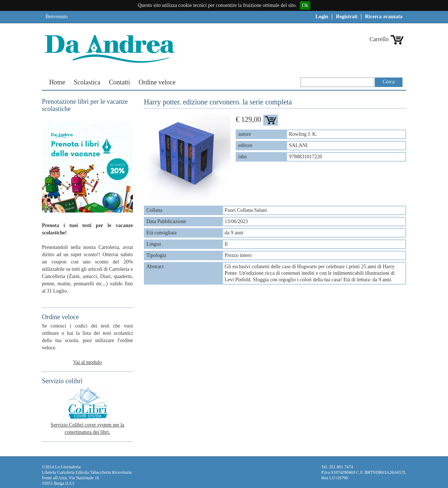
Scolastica (87, 82)
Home (57, 82)
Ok (305, 5)
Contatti (119, 82)
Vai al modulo (88, 362)
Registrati (347, 17)
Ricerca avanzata (384, 17)
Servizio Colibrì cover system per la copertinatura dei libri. (87, 425)
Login (322, 17)
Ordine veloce (157, 82)
